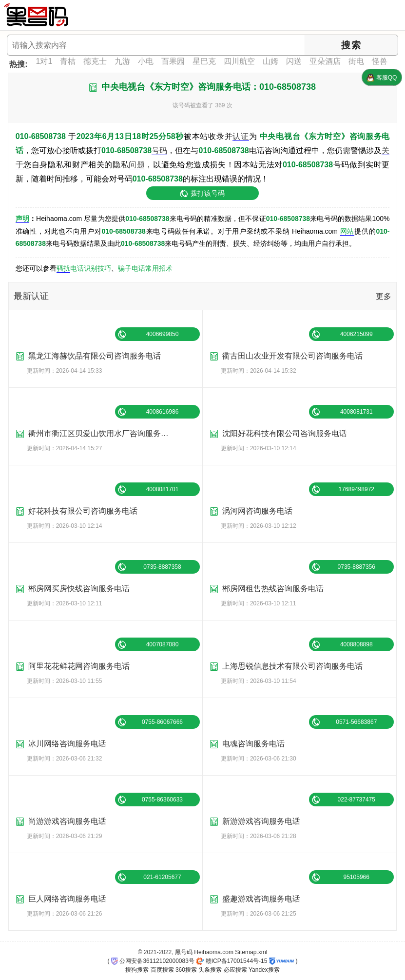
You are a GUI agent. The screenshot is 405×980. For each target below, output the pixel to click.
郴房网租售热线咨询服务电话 (273, 589)
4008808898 (357, 644)
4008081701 (163, 489)
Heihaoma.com (214, 952)
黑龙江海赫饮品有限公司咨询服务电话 (95, 356)
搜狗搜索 (137, 970)
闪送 (294, 61)
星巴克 (204, 61)
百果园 (173, 61)
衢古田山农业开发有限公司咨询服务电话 (292, 356)
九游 (122, 61)
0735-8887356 (357, 567)
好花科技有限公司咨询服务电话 (83, 511)
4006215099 (357, 334)
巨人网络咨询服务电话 (67, 899)
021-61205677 (162, 877)
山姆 (270, 61)
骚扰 (63, 268)
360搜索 (186, 970)
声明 (22, 219)
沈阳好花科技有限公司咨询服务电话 (285, 433)
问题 (137, 165)
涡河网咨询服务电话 (257, 511)
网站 (347, 231)
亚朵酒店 (325, 61)
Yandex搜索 (264, 970)
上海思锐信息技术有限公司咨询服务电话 (292, 666)
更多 (384, 296)
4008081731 (357, 412)
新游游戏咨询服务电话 (261, 821)
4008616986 (163, 412)
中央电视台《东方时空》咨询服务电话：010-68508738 (209, 87)
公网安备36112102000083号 (153, 961)
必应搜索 (235, 970)
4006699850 (163, 334)
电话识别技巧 (91, 268)
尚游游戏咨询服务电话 (67, 821)
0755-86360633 (162, 800)
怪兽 (380, 61)
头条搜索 (210, 970)
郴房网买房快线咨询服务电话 (79, 589)
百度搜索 (162, 970)
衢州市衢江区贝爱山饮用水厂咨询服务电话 (102, 433)
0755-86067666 (162, 722)
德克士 (95, 61)
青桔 (68, 61)
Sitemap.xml (251, 952)
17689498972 (357, 489)
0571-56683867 (356, 722)
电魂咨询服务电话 (253, 744)
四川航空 (239, 61)
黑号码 (184, 952)
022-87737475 (357, 800)
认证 (241, 136)
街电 (356, 61)
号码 (159, 150)
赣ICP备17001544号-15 (231, 961)
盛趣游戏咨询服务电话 (261, 899)
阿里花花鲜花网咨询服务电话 (79, 666)
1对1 (44, 61)
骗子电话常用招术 (145, 268)
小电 (146, 61)
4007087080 (163, 644)
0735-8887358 (162, 567)
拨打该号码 (208, 193)
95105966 (357, 877)
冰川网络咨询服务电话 (67, 744)
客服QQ (382, 78)
